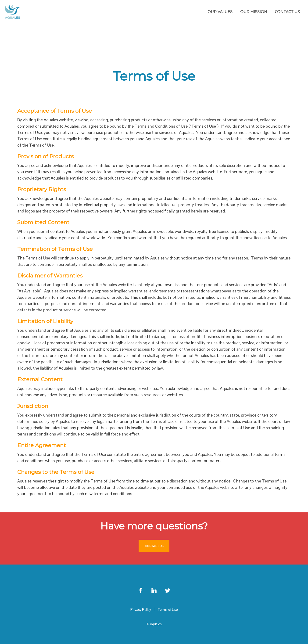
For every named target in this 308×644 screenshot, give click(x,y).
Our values (220, 12)
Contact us (287, 12)
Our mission (254, 12)
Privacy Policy (141, 610)
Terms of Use (168, 610)
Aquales (156, 624)
